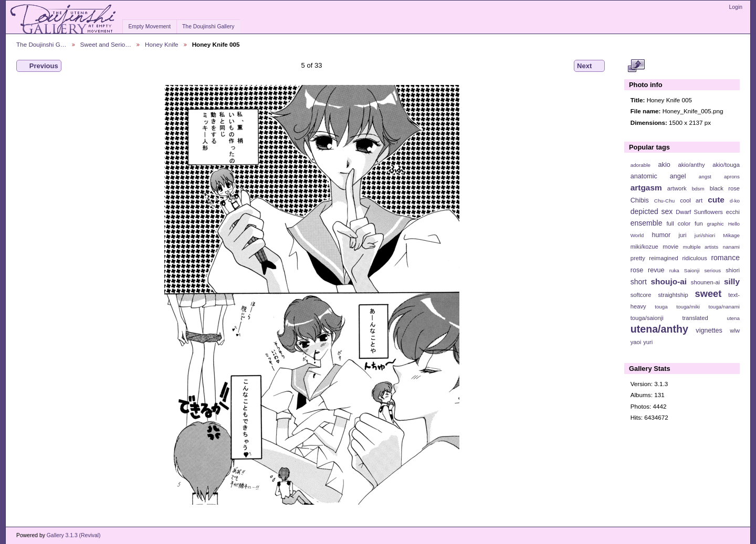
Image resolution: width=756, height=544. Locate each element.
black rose (725, 188)
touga (661, 307)
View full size (636, 66)
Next (589, 66)
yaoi (636, 342)
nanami (731, 247)
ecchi (733, 212)
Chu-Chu (664, 201)
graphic (716, 224)
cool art (691, 200)
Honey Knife (162, 44)
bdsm (698, 189)
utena (733, 318)
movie (670, 247)
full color (678, 223)
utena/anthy (659, 329)
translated (695, 318)
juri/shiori (705, 235)
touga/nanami (724, 307)
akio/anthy (691, 165)
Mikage (731, 235)
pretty (638, 258)
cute (716, 200)
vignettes (709, 330)
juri (683, 235)
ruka (674, 270)
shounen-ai (706, 282)
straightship (673, 295)
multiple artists (701, 247)
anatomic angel (658, 176)
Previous (39, 66)
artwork (677, 188)
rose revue (648, 270)
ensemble (647, 223)
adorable (640, 165)
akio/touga (726, 165)
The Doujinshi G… (41, 44)
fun (699, 223)
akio (664, 165)
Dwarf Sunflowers (699, 212)
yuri (648, 342)
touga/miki (688, 307)
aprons (732, 177)
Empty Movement (149, 26)
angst (705, 177)
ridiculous (694, 258)
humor (661, 235)
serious (712, 270)
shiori (733, 270)
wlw (735, 330)
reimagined (664, 258)
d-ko (735, 201)
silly (732, 281)
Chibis (640, 200)
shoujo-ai (669, 281)
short (639, 282)
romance (725, 258)
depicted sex (652, 211)
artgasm (646, 188)
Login (736, 7)
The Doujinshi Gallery (208, 26)
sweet (708, 294)
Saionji (692, 270)
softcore (641, 295)
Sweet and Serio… (106, 44)
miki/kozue (644, 247)
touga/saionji (647, 318)
